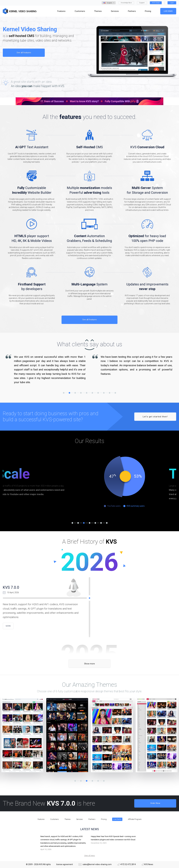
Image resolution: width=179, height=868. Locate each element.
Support (142, 3)
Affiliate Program (135, 819)
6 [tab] (92, 393)
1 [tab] (64, 393)
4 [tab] (81, 393)
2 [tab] (69, 393)
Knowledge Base (126, 3)
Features (41, 819)
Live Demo (168, 11)
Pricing (104, 819)
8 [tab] (104, 393)
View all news (90, 856)
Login (172, 3)
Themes (68, 819)
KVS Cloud (156, 3)
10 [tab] (115, 393)
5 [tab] (87, 393)
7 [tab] (98, 393)
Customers (55, 819)
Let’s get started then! (155, 417)
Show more (89, 664)
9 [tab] (110, 393)
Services (80, 819)
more (8, 626)
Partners (92, 819)
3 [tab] (75, 393)
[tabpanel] (46, 370)
